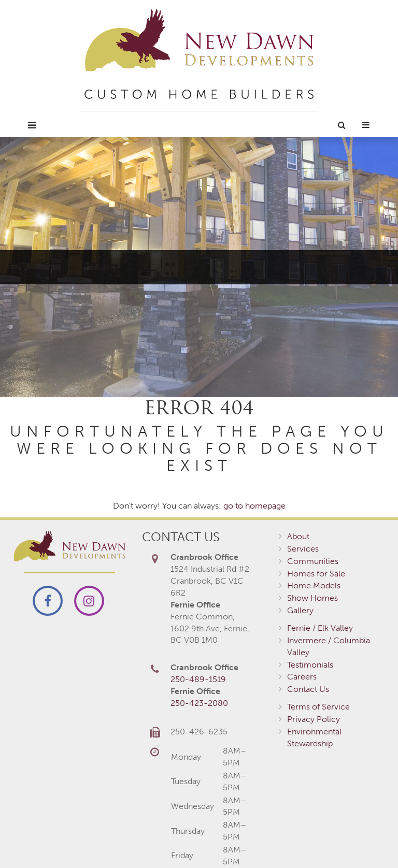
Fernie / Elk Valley (320, 628)
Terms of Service (318, 707)
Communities (313, 561)
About (298, 536)
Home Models (314, 585)
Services (303, 549)
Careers (302, 677)
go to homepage (254, 506)
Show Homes (312, 598)
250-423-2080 (199, 703)
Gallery (300, 610)
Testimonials (310, 665)
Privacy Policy (314, 719)
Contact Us (308, 689)
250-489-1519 (198, 679)
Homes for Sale (316, 574)
